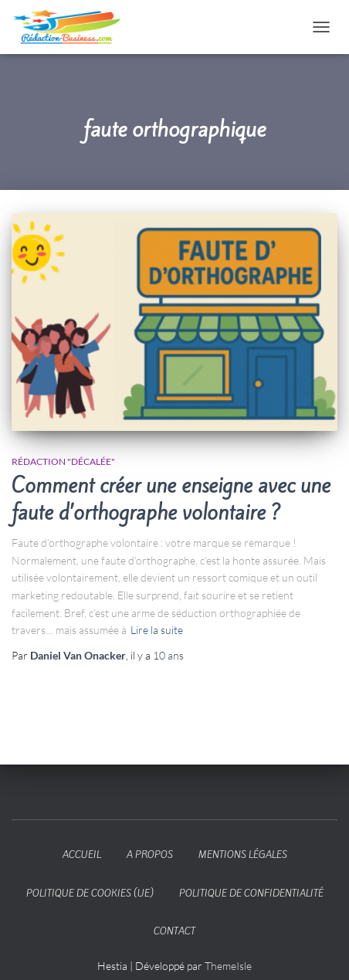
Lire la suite (157, 630)
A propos (150, 855)
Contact (174, 931)
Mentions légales (243, 855)
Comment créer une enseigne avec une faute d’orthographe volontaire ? (171, 499)
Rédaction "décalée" (63, 461)
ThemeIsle (228, 966)
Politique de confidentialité (251, 893)
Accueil (82, 855)
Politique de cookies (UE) (90, 893)
